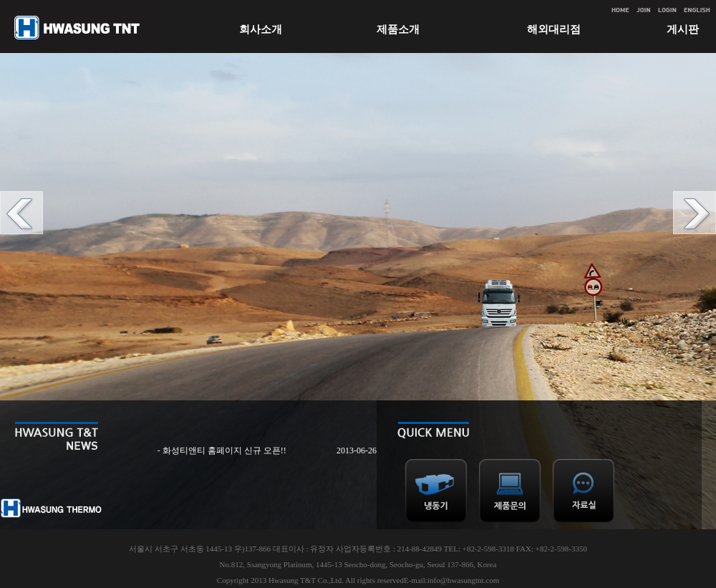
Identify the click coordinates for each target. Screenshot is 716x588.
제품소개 (398, 29)
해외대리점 (554, 29)
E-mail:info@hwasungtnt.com (451, 580)
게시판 (683, 29)
